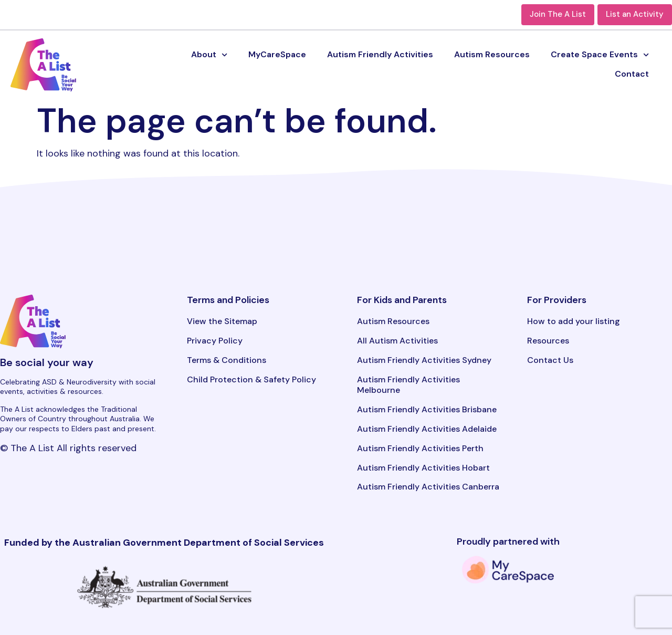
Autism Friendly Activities (380, 54)
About (209, 55)
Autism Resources (492, 54)
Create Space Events (600, 55)
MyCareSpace (277, 54)
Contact (632, 74)
